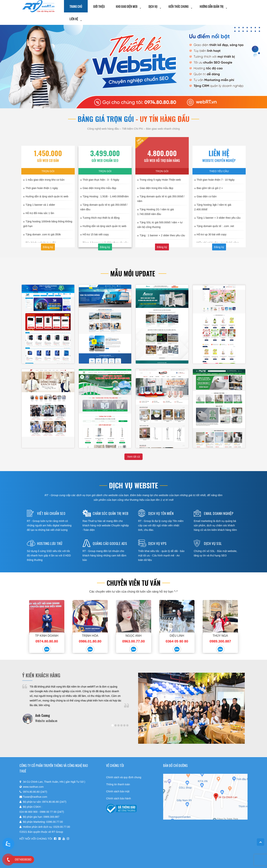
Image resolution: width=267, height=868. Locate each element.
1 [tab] (113, 725)
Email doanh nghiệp (219, 513)
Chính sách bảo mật (118, 791)
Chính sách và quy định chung (124, 777)
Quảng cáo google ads (110, 543)
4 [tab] (121, 725)
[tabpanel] (76, 704)
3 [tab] (118, 725)
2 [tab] (116, 725)
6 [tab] (127, 725)
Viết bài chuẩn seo (51, 513)
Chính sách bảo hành (118, 798)
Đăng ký (48, 247)
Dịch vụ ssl (213, 543)
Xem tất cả (133, 457)
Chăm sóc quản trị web (111, 513)
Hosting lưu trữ (50, 543)
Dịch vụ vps (158, 543)
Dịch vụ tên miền (161, 513)
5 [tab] (124, 725)
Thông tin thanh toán (118, 784)
